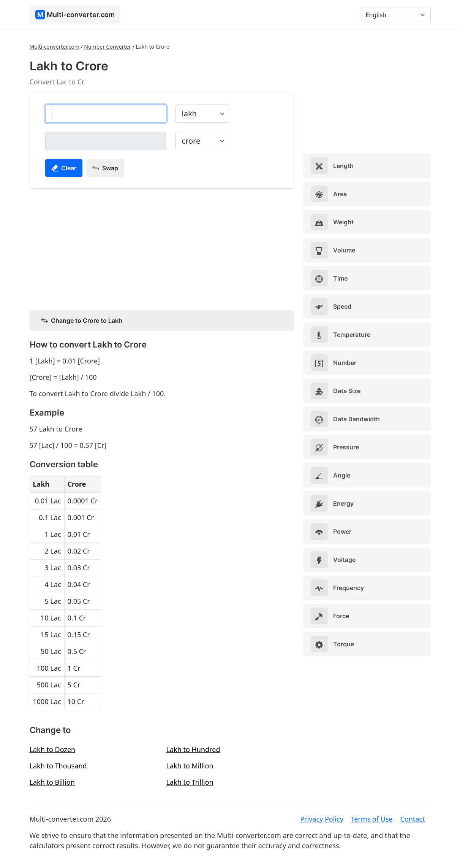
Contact (412, 819)
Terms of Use (372, 819)
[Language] (396, 15)
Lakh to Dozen (53, 749)
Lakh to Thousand (58, 766)
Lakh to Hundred (193, 749)
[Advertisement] (162, 248)
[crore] (106, 141)
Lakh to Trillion (190, 782)
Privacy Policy (322, 819)
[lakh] (106, 114)
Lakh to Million (190, 766)
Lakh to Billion (52, 782)
